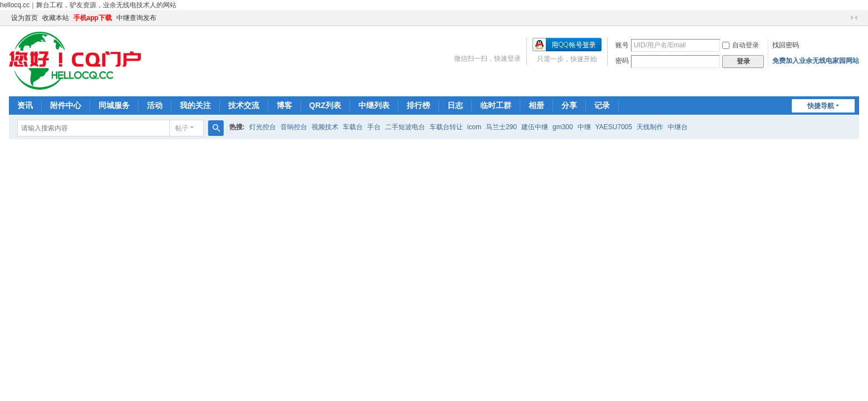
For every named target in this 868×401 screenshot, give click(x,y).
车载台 (353, 127)
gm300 (563, 127)
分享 (569, 105)
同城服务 (114, 105)
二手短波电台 (405, 127)
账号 (622, 45)
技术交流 (244, 105)
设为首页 (24, 18)
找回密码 (786, 45)
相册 (536, 105)
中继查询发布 (136, 18)
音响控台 (294, 127)
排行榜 (418, 105)
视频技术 (325, 127)
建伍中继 (535, 127)
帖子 (182, 128)
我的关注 (195, 105)
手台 (374, 127)
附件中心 (66, 105)
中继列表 (374, 105)
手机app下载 (93, 18)
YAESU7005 (614, 127)
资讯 (25, 105)
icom (474, 127)
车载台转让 (446, 127)
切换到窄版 (854, 18)
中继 (584, 127)
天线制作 (650, 127)
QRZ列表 (325, 105)
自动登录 (741, 45)
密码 (622, 61)
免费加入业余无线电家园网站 (816, 61)
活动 (155, 105)
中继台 (678, 127)
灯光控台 (263, 127)
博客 (284, 105)
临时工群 (496, 105)
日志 (455, 105)
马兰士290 (501, 127)
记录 (602, 105)
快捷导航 (821, 106)
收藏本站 (56, 18)
